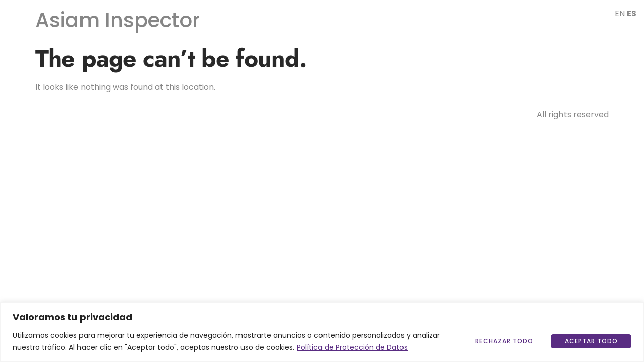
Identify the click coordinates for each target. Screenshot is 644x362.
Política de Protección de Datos (352, 347)
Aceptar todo (591, 341)
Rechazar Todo (504, 341)
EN (620, 13)
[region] (322, 332)
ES (632, 13)
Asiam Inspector (117, 20)
